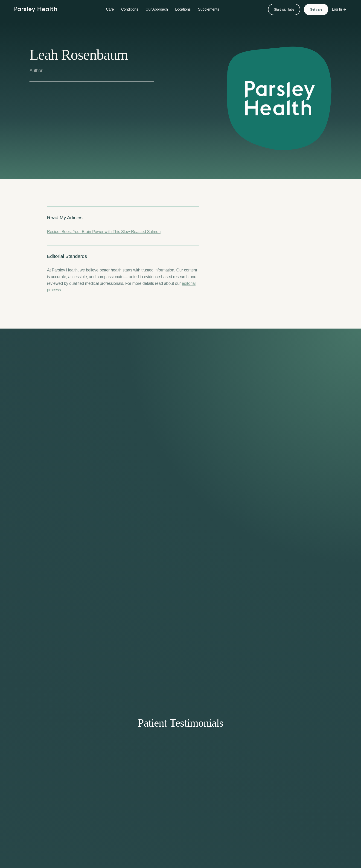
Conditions (130, 9)
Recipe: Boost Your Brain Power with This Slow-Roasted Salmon (104, 232)
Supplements (209, 9)
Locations (183, 9)
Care (110, 9)
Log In (339, 9)
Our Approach (157, 9)
